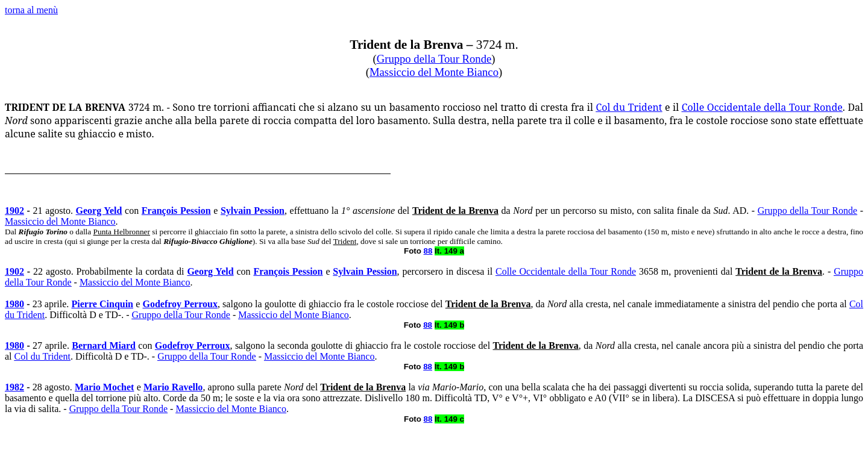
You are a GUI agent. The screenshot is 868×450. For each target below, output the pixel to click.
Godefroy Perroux (180, 304)
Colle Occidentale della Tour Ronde (762, 107)
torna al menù (31, 10)
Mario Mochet (104, 387)
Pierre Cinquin (102, 304)
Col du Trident (629, 107)
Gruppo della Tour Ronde (434, 59)
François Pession (176, 211)
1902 (14, 211)
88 (428, 251)
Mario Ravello (173, 387)
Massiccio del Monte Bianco (434, 72)
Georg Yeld (99, 211)
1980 (14, 304)
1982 (14, 387)
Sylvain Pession (253, 211)
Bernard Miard (104, 345)
